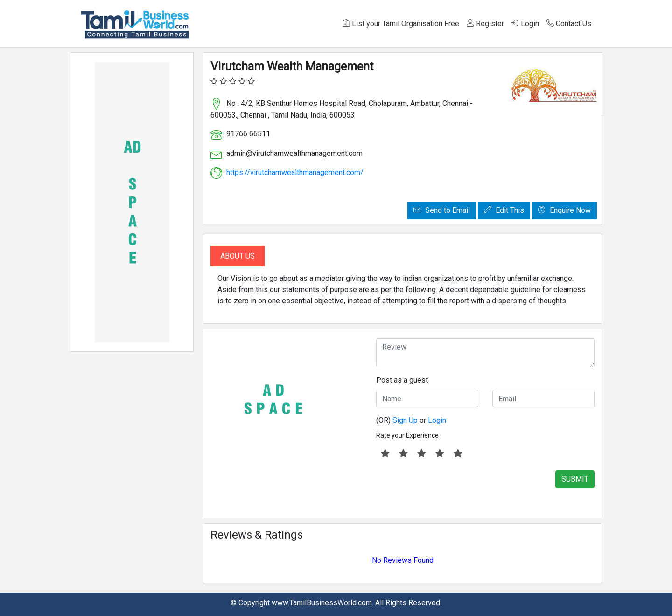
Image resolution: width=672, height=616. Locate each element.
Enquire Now (564, 210)
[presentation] (447, 489)
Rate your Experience (407, 435)
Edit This (504, 210)
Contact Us (569, 24)
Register (485, 24)
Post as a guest (402, 380)
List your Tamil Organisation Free (401, 24)
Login (525, 24)
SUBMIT (575, 479)
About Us (238, 256)
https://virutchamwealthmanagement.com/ (295, 172)
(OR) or (411, 420)
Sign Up (405, 420)
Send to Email (442, 210)
